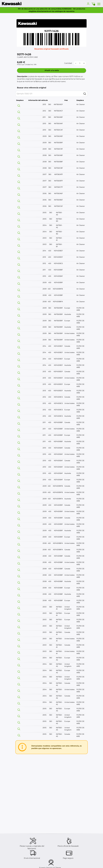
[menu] (99, 4)
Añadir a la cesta (51, 70)
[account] (89, 4)
